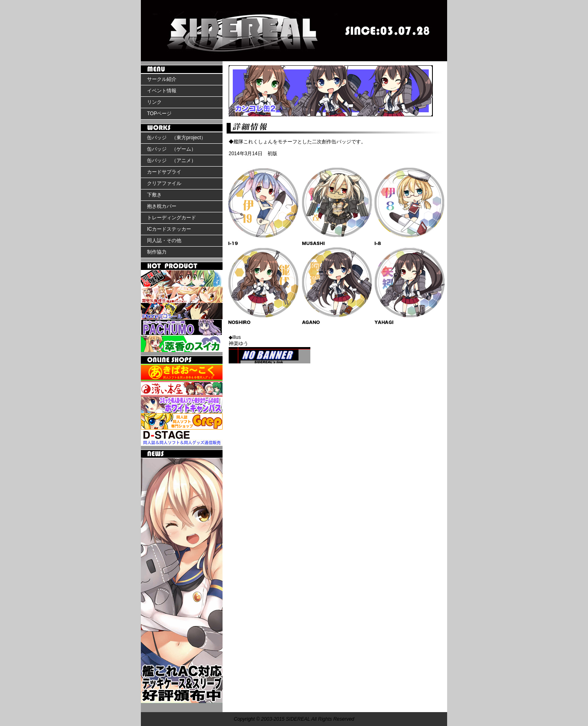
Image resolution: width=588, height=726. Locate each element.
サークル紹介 (162, 79)
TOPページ (159, 114)
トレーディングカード (171, 218)
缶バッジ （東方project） (176, 138)
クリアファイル (164, 183)
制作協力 (157, 252)
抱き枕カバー (162, 206)
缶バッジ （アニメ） (171, 160)
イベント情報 (162, 91)
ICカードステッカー (169, 229)
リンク (154, 102)
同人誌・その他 (164, 241)
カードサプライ (164, 172)
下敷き (154, 195)
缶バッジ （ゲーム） (171, 149)
